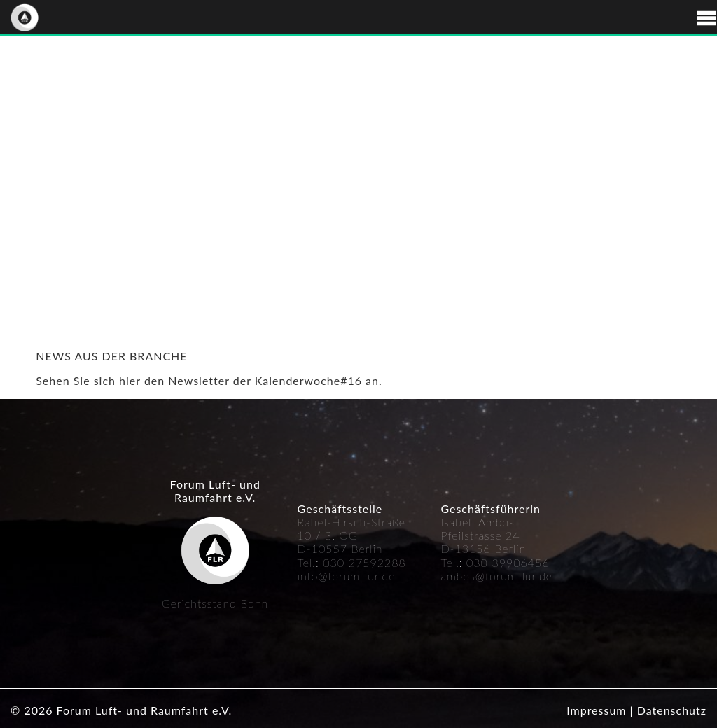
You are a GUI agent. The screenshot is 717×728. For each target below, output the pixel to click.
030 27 (343, 562)
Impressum (596, 710)
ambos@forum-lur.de (496, 576)
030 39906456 (508, 562)
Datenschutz (672, 710)
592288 (384, 562)
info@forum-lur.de (347, 576)
